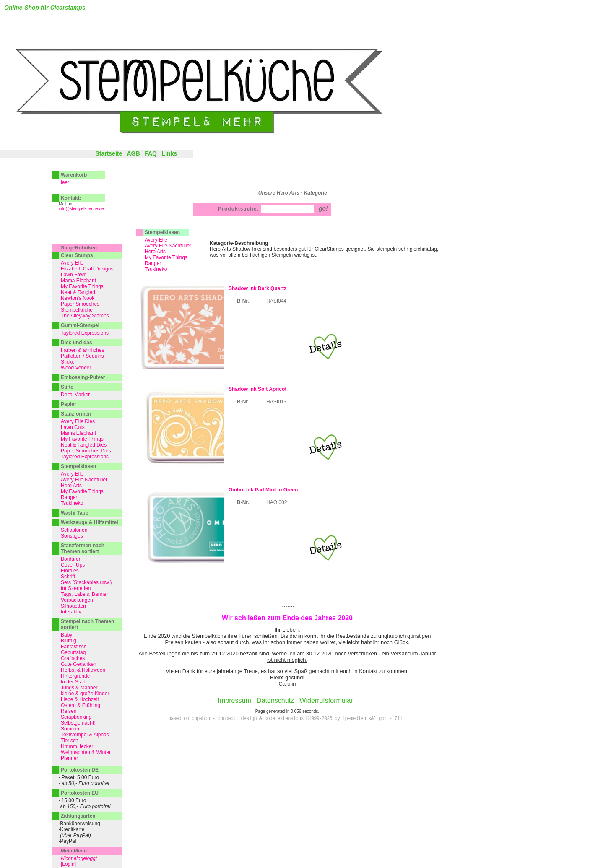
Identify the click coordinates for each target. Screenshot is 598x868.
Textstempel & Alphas (85, 735)
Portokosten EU (80, 793)
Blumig (69, 641)
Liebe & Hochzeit (80, 699)
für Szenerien (76, 588)
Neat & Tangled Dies (84, 445)
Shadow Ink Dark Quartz (257, 288)
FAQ (151, 153)
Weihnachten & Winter (86, 752)
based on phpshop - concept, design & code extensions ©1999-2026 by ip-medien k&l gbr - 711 (285, 719)
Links (170, 153)
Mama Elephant (78, 281)
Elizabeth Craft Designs (87, 269)
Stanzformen (76, 414)
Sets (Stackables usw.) (86, 582)
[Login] (68, 864)
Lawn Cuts (73, 427)
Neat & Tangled (78, 292)
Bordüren (71, 559)
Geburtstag (73, 652)
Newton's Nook (78, 298)
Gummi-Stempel (80, 325)
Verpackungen (77, 600)
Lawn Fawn (74, 275)
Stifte (67, 387)
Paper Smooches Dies (86, 451)
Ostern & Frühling (81, 705)
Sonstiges (72, 536)
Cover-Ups (73, 565)
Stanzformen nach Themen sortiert (83, 548)
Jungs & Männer (79, 688)
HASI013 (276, 402)
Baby (66, 635)
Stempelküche (77, 310)
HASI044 (276, 301)
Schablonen (74, 530)
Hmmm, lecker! (78, 746)
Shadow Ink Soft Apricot (257, 389)
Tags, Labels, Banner (84, 594)
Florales (70, 571)
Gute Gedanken (79, 664)
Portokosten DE (80, 770)
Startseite (109, 153)
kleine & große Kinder (85, 694)
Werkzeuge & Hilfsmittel (89, 522)
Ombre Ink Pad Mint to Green (263, 490)
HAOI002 (277, 502)
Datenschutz (275, 700)
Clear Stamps (77, 255)
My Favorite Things (166, 257)
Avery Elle (156, 240)
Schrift (68, 577)
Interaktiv (71, 612)
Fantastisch (74, 647)
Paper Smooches (80, 304)
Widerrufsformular (326, 700)
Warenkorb (74, 175)
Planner (69, 758)
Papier (69, 404)
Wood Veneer (76, 368)
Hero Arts (71, 486)
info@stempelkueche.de (81, 209)
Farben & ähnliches (82, 350)
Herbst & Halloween (83, 670)
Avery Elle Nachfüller (168, 246)
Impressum (235, 700)
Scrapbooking (76, 717)
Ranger (153, 263)
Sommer (70, 729)
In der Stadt (74, 682)
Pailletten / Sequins (82, 356)
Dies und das (77, 343)
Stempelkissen (162, 232)
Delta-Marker (75, 395)
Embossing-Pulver (83, 377)
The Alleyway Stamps (85, 316)
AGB (133, 153)
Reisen (69, 711)
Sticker (69, 362)
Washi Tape (74, 513)
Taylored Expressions (85, 333)
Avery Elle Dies (78, 421)
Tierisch (70, 741)
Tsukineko (156, 269)
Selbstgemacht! (78, 723)
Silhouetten (73, 606)
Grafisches (73, 658)
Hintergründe (75, 676)
